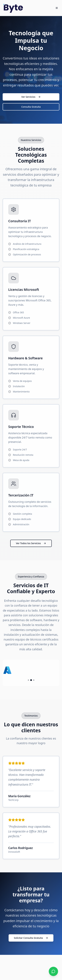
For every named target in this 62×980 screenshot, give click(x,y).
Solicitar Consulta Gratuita (31, 938)
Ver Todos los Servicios (31, 543)
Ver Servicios (31, 97)
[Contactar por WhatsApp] (53, 971)
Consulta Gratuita (31, 107)
